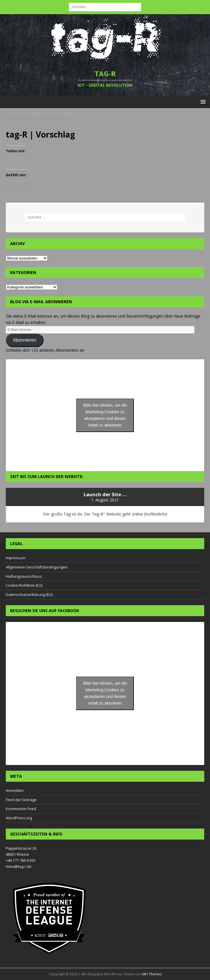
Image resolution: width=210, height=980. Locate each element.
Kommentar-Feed (21, 809)
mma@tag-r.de (19, 866)
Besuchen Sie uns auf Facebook (45, 611)
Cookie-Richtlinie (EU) (24, 585)
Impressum (16, 558)
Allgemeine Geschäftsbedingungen (37, 567)
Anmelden (15, 790)
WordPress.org (19, 818)
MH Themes (152, 974)
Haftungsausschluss (24, 576)
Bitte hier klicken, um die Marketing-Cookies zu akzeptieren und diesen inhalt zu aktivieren (105, 415)
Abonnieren (25, 340)
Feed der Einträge (21, 800)
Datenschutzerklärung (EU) (29, 594)
